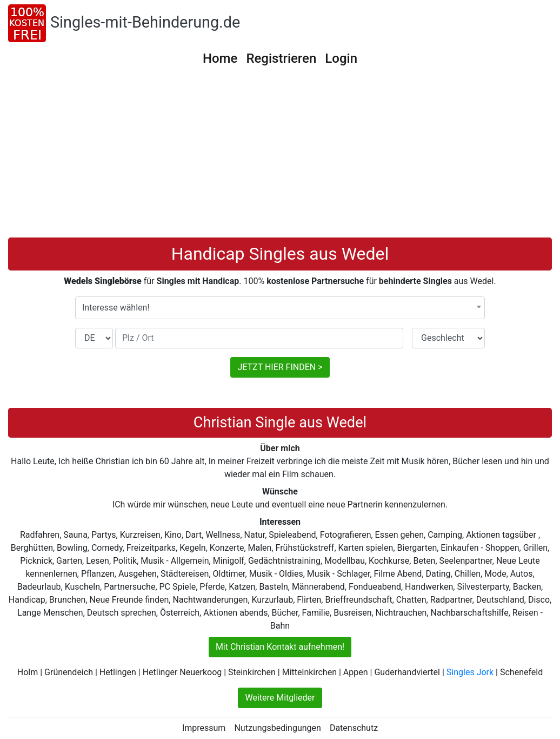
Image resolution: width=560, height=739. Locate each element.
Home (220, 58)
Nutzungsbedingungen (277, 728)
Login (341, 58)
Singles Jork (470, 672)
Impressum (204, 728)
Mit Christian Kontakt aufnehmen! (280, 647)
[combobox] (280, 308)
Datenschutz (354, 728)
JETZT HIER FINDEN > (280, 367)
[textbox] (280, 308)
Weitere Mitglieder (280, 698)
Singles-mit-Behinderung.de (145, 22)
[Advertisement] (280, 156)
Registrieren (281, 58)
